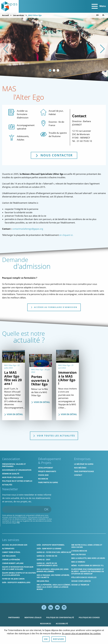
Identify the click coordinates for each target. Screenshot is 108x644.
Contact (78, 475)
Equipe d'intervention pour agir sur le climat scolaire (18, 568)
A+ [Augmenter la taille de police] (98, 15)
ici (18, 523)
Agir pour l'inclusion (13, 477)
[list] (54, 49)
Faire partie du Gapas (48, 482)
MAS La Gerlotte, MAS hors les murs (88, 558)
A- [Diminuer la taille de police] (103, 15)
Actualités (7, 485)
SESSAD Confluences (81, 581)
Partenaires (14, 618)
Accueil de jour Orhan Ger (15, 545)
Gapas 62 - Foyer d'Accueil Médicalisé (54, 552)
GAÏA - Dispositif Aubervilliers (16, 582)
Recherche (43, 479)
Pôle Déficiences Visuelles (84, 577)
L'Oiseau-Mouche (79, 551)
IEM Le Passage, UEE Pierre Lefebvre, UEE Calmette (53, 576)
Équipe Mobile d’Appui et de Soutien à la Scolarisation (19, 574)
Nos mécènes (80, 468)
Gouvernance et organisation (17, 470)
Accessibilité (62, 624)
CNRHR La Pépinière (11, 560)
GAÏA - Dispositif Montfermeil (51, 545)
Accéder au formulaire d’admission (23, 114)
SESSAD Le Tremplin (80, 585)
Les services (18, 15)
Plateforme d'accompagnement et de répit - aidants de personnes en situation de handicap (88, 571)
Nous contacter (56, 155)
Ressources (46, 624)
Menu (99, 6)
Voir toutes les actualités (54, 436)
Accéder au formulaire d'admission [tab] (54, 307)
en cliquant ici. (67, 235)
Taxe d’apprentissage (84, 471)
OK (46, 509)
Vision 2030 (43, 475)
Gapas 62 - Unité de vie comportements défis (47, 564)
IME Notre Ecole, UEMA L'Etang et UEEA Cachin (87, 546)
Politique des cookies (89, 618)
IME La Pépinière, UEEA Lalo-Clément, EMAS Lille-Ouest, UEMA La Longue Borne (54, 587)
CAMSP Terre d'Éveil (11, 552)
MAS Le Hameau (78, 562)
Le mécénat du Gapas (84, 464)
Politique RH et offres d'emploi (17, 481)
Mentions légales (33, 618)
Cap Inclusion (9, 556)
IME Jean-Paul (43, 581)
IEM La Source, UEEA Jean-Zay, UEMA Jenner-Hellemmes (53, 570)
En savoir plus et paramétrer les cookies (81, 640)
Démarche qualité (11, 474)
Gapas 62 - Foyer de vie (47, 556)
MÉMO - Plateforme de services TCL (88, 566)
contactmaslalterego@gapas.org (28, 229)
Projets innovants (47, 471)
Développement (46, 468)
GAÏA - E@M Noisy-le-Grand (49, 549)
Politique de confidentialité (60, 618)
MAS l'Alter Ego (79, 554)
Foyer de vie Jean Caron (13, 579)
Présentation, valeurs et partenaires (14, 465)
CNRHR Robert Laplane (13, 563)
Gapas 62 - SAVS (43, 560)
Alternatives (8, 549)
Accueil (5, 15)
